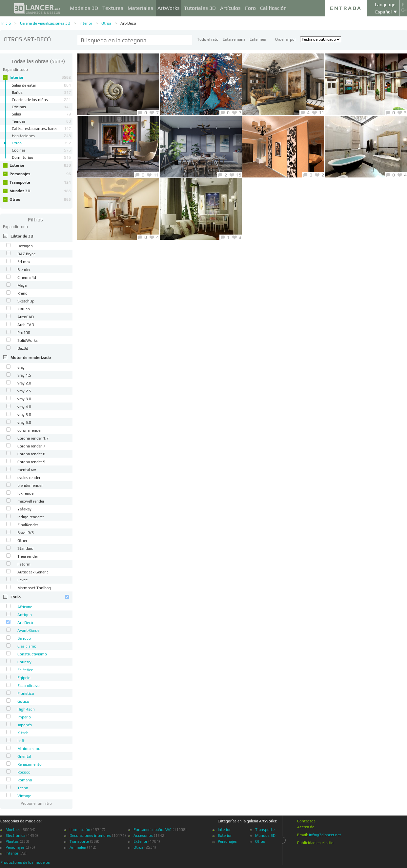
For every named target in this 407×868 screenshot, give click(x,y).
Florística (26, 693)
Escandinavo (29, 686)
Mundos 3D (40, 191)
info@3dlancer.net (325, 835)
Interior (86, 23)
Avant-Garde (28, 630)
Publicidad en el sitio (315, 843)
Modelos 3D (84, 8)
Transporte (40, 182)
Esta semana (234, 39)
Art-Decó (128, 23)
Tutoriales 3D (200, 8)
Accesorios (143, 836)
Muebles (13, 830)
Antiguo (25, 615)
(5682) (38, 61)
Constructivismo (32, 654)
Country (24, 662)
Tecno (23, 788)
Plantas (12, 841)
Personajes (40, 174)
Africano (25, 607)
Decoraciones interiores (90, 836)
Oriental (24, 756)
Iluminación (80, 830)
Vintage (24, 796)
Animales (78, 847)
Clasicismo (27, 646)
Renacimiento (30, 764)
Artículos (230, 8)
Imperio (24, 717)
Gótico (23, 701)
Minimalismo (29, 749)
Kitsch (23, 733)
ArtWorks (169, 8)
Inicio (6, 23)
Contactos (306, 821)
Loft (21, 741)
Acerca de (306, 827)
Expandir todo (15, 70)
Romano (25, 780)
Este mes (258, 39)
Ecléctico (25, 670)
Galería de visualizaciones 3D (45, 23)
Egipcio (24, 678)
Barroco (24, 638)
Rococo (24, 772)
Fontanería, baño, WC (153, 830)
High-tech (26, 709)
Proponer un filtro (36, 803)
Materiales (140, 8)
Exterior (40, 165)
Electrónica (15, 836)
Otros (106, 23)
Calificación (273, 8)
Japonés (25, 725)
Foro (250, 8)
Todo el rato (208, 39)
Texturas (113, 8)
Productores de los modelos (25, 862)
